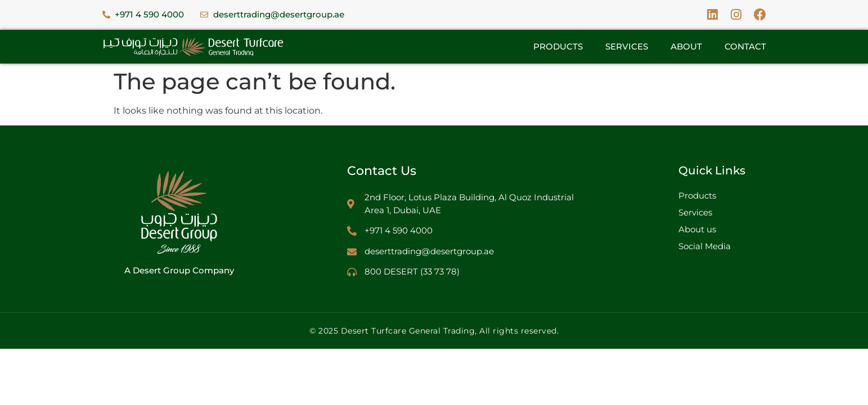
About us (697, 229)
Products (558, 46)
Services (627, 46)
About (686, 46)
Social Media (705, 246)
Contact (745, 46)
